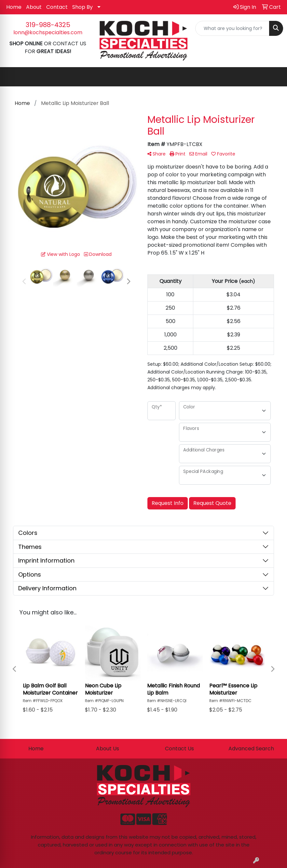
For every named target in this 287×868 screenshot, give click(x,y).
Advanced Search (251, 749)
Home (14, 7)
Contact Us (179, 749)
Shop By (82, 7)
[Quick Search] (232, 28)
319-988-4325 (48, 25)
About (34, 7)
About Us (108, 749)
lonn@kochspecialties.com (48, 32)
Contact (57, 7)
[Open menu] (274, 77)
